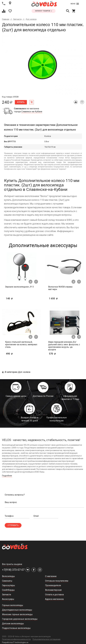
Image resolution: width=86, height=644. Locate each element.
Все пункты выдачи (12, 564)
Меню (75, 4)
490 (17, 354)
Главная (6, 19)
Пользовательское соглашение (47, 639)
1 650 (61, 298)
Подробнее (7, 476)
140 (17, 298)
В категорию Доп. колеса (16, 372)
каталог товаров (44, 11)
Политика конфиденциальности (16, 639)
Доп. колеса (31, 19)
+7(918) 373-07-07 (13, 570)
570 (60, 354)
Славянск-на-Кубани (32, 112)
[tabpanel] (43, 65)
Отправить (13, 525)
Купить (21, 102)
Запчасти (17, 19)
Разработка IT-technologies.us (15, 642)
